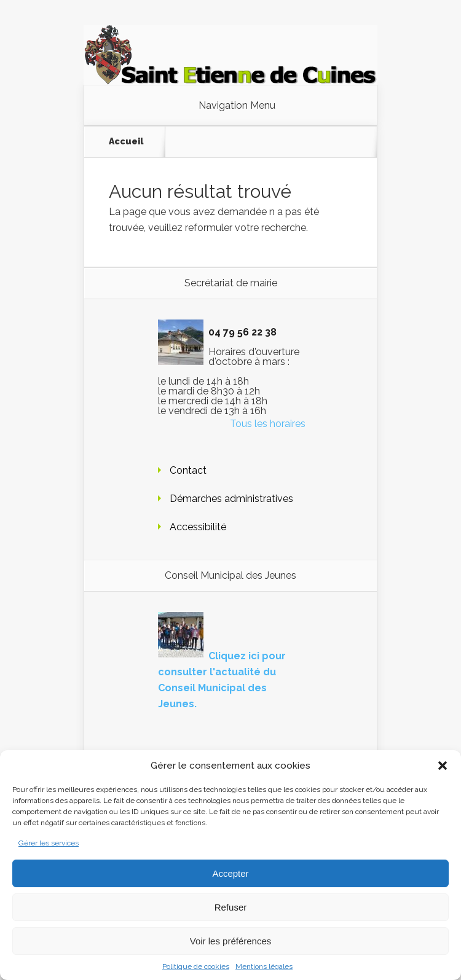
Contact (188, 470)
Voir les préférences (231, 941)
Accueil (126, 141)
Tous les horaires (268, 424)
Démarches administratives (231, 499)
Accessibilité (198, 527)
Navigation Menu (237, 106)
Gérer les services (49, 843)
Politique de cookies (196, 966)
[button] (443, 766)
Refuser (231, 907)
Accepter (230, 873)
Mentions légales (264, 966)
